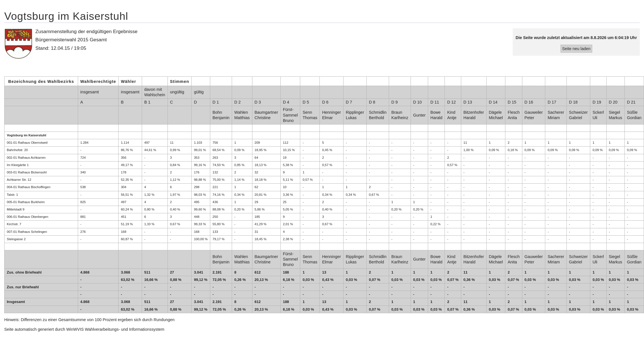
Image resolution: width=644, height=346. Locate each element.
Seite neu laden (576, 49)
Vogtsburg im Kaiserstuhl (66, 16)
